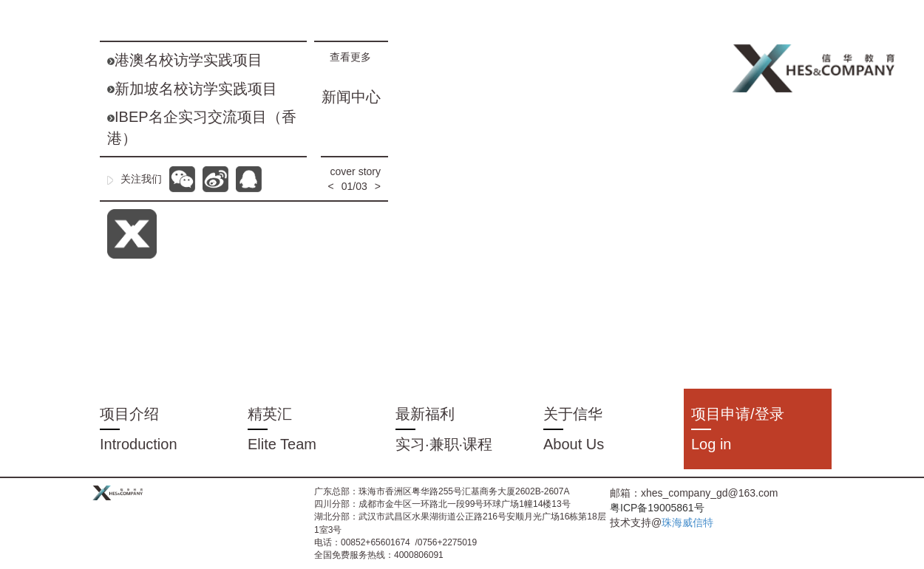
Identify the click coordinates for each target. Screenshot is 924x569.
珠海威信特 (687, 522)
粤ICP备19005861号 (657, 508)
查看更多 (355, 57)
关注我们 (135, 179)
